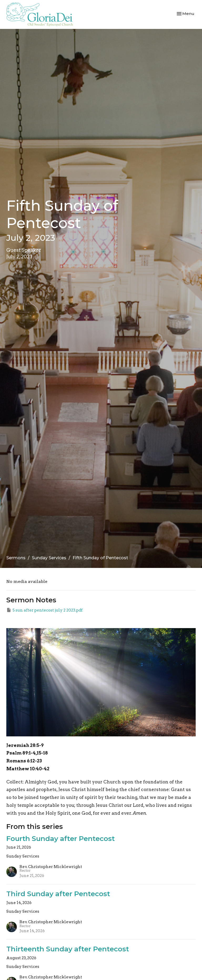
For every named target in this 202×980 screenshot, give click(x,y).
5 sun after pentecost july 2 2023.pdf (44, 610)
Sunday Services (49, 558)
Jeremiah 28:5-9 (25, 745)
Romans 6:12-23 (24, 761)
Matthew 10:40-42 (28, 769)
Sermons (16, 558)
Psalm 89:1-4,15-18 (27, 753)
